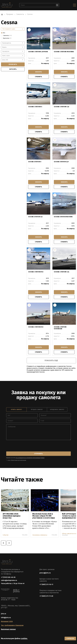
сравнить (38, 77)
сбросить (13, 69)
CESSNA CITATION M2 (35, 272)
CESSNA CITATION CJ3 (61, 107)
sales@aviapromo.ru (9, 580)
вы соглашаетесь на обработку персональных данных (29, 457)
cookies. (24, 638)
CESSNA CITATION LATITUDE (37, 52)
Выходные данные (8, 629)
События (6, 534)
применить (13, 64)
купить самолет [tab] (16, 409)
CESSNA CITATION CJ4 (35, 217)
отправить (39, 453)
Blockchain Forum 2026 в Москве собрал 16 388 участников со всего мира (44, 515)
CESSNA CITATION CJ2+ (61, 162)
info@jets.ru (6, 617)
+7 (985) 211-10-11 (46, 583)
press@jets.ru (45, 572)
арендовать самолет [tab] (57, 409)
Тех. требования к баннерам (12, 625)
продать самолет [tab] (37, 409)
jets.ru (4, 613)
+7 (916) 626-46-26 (8, 576)
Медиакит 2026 (7, 621)
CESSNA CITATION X (35, 107)
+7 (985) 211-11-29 (46, 595)
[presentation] (21, 445)
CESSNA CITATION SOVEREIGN (64, 327)
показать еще (51, 360)
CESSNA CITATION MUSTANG (63, 52)
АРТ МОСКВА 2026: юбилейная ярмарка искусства (12, 515)
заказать (38, 72)
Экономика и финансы (40, 534)
